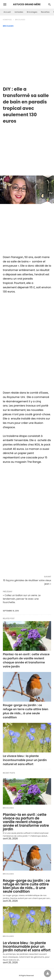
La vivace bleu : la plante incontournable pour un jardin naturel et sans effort (25, 760)
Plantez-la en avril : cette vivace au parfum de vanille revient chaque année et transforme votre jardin (26, 660)
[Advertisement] (27, 56)
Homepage (7, 20)
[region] (27, 147)
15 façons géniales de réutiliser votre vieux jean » (27, 582)
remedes (19, 12)
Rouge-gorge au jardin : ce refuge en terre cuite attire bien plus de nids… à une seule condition (26, 711)
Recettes (45, 12)
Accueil (7, 12)
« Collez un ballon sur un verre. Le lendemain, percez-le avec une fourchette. (22, 599)
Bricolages (32, 12)
